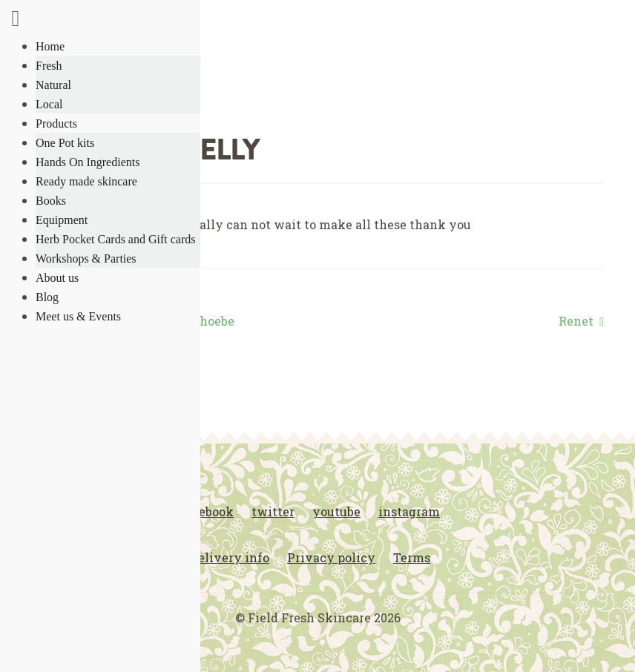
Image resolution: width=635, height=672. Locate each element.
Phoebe (213, 322)
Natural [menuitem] (53, 85)
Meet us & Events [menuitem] (78, 316)
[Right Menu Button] (16, 21)
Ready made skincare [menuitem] (86, 181)
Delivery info (230, 557)
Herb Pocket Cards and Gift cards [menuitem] (116, 239)
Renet (576, 322)
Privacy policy (331, 557)
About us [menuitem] (57, 278)
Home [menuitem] (50, 46)
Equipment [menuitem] (62, 220)
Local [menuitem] (49, 104)
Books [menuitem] (51, 201)
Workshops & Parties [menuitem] (86, 258)
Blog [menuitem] (47, 297)
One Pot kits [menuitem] (65, 143)
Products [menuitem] (56, 123)
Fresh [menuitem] (49, 66)
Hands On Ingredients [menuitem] (88, 162)
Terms (412, 557)
